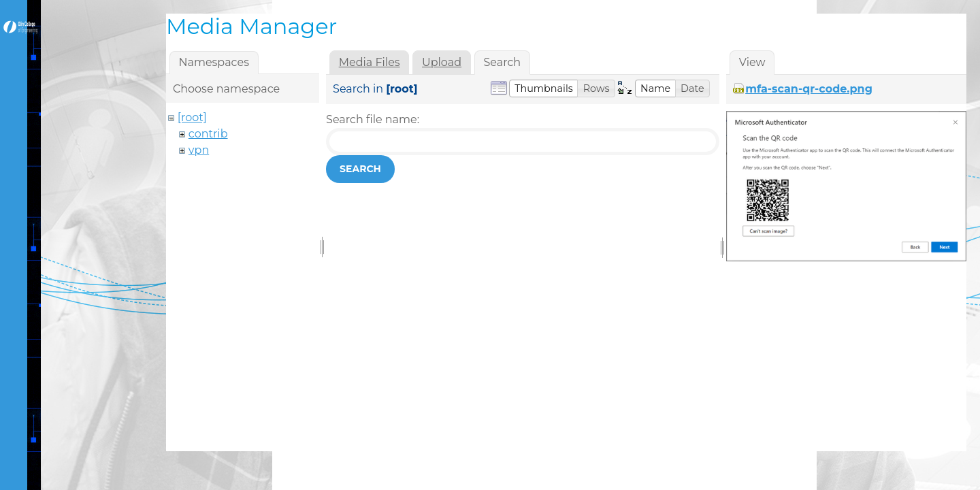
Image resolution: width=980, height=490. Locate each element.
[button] (544, 88)
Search (360, 169)
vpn (199, 150)
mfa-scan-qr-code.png (809, 89)
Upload (442, 62)
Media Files (370, 62)
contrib (208, 134)
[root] (192, 117)
